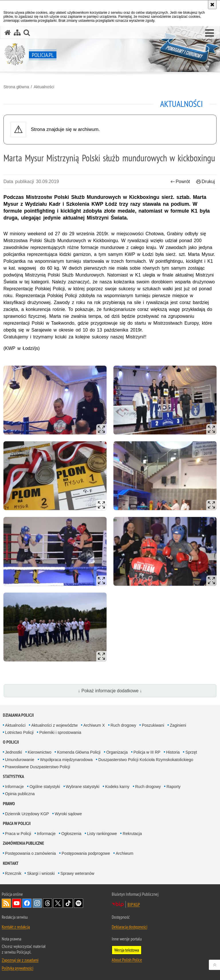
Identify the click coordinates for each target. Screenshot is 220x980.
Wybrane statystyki (83, 787)
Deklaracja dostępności (129, 927)
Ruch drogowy (123, 725)
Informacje (14, 787)
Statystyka (13, 776)
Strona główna (16, 87)
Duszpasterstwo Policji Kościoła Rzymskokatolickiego (146, 760)
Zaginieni (178, 725)
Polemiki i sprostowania (60, 732)
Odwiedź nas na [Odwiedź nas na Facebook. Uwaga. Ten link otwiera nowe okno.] (27, 903)
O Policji (11, 742)
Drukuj (206, 182)
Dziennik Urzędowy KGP (27, 814)
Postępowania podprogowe (86, 853)
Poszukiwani (153, 725)
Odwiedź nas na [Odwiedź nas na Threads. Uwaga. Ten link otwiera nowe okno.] (48, 903)
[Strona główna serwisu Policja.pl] (8, 33)
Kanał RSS (6, 903)
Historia (173, 752)
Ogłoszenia (71, 834)
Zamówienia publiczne (23, 843)
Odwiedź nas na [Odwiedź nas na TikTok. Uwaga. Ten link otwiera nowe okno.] (68, 903)
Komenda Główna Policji (79, 752)
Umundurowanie (20, 760)
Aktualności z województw (54, 725)
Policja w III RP (147, 752)
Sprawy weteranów (77, 873)
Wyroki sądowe (68, 814)
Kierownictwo (40, 752)
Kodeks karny (117, 787)
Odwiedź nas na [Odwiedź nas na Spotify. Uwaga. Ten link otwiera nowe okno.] (78, 903)
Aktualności (44, 87)
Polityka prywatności (17, 968)
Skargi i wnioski (41, 873)
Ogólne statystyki (45, 787)
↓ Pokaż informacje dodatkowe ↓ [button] (110, 691)
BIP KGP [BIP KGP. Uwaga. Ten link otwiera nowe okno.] (134, 904)
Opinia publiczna (20, 794)
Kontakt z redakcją (16, 927)
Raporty (173, 787)
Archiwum (124, 853)
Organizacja (117, 752)
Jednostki (14, 752)
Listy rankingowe (102, 834)
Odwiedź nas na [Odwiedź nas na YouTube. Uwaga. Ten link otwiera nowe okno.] (17, 903)
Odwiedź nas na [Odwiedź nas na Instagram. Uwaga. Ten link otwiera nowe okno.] (37, 903)
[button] (210, 33)
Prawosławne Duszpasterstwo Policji (38, 767)
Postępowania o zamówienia (31, 853)
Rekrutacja (132, 834)
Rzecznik (13, 873)
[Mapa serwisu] (17, 33)
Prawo (9, 804)
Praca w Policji (17, 823)
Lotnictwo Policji (19, 732)
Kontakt (11, 863)
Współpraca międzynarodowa (66, 760)
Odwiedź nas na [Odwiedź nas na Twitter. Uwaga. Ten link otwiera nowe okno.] (58, 903)
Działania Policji (18, 715)
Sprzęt (191, 752)
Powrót (180, 182)
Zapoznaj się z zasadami (20, 960)
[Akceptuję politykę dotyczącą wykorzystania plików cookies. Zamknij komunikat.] (212, 5)
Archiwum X (94, 725)
